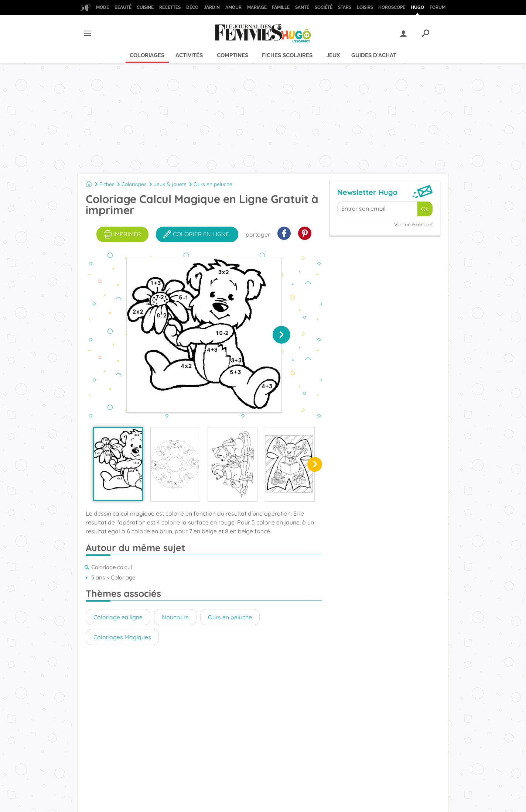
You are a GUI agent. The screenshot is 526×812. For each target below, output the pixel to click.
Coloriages (147, 55)
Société (324, 7)
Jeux (333, 55)
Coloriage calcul (112, 567)
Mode (103, 7)
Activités (189, 55)
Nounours (175, 617)
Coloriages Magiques (122, 637)
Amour (233, 7)
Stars (345, 7)
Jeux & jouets (170, 184)
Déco (192, 7)
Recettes (170, 7)
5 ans (98, 577)
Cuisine (145, 7)
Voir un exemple (413, 224)
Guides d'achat (374, 55)
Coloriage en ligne (118, 617)
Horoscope (392, 7)
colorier (196, 234)
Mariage (257, 7)
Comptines (233, 55)
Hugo (417, 7)
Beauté (123, 7)
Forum (438, 7)
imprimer (122, 234)
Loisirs (365, 7)
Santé (302, 7)
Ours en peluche (213, 184)
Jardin (212, 7)
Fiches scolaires (287, 55)
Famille (281, 7)
